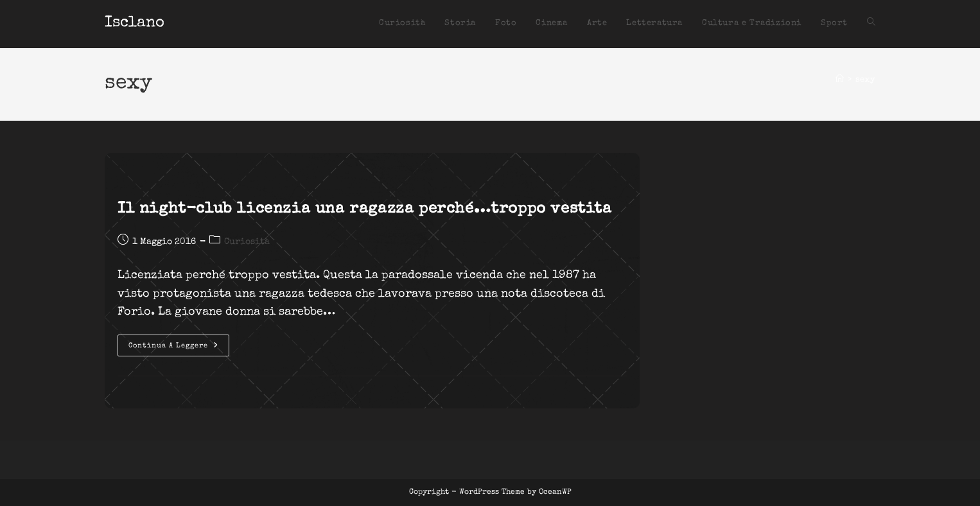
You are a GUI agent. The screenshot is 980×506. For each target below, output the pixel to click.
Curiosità (247, 242)
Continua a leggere (179, 349)
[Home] (840, 80)
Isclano (135, 23)
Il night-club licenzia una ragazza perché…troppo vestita (365, 209)
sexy (865, 80)
